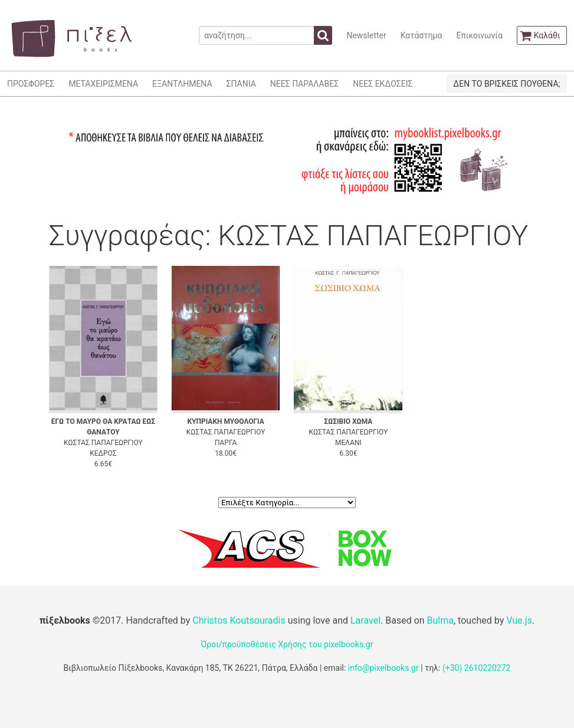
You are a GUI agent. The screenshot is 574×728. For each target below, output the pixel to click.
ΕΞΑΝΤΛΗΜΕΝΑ (182, 84)
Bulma (440, 620)
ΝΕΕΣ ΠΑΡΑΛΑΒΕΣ (305, 84)
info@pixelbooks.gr (383, 668)
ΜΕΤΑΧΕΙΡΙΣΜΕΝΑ (103, 84)
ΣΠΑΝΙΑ (241, 84)
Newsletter (366, 35)
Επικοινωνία (479, 35)
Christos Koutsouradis (239, 620)
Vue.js (519, 620)
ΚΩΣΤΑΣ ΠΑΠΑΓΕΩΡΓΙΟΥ (103, 443)
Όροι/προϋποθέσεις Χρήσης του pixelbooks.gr (287, 644)
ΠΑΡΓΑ (226, 443)
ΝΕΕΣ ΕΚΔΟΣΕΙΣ (383, 84)
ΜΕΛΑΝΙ (348, 443)
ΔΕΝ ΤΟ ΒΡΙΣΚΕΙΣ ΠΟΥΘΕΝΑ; (506, 84)
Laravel (365, 620)
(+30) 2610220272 (477, 668)
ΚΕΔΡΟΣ (103, 453)
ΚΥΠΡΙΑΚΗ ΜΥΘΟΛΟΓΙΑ (225, 421)
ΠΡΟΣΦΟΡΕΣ (31, 84)
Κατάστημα (422, 35)
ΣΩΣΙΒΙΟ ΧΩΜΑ (348, 421)
